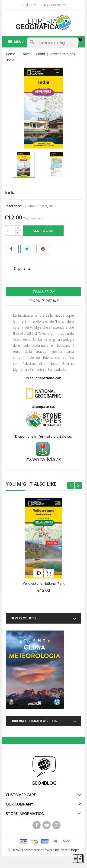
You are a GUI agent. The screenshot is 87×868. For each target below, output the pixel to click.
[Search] (53, 43)
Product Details (43, 301)
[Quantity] (10, 231)
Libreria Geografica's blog (34, 721)
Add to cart (43, 231)
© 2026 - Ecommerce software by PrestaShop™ (44, 850)
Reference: (13, 206)
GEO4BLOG (44, 783)
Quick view (38, 573)
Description (44, 291)
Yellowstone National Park (44, 583)
